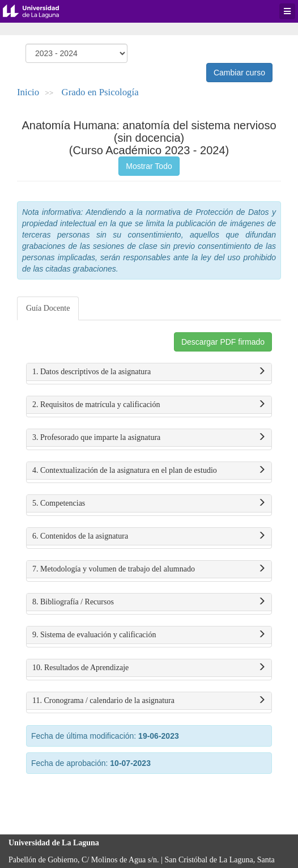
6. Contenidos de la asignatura (149, 536)
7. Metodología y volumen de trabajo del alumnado (149, 569)
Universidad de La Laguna (40, 11)
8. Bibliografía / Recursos (149, 602)
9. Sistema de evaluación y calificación (149, 635)
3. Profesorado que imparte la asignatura (149, 438)
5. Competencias (149, 503)
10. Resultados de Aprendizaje (149, 668)
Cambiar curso (239, 73)
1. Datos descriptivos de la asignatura (149, 372)
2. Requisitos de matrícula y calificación (149, 405)
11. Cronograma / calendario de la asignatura (149, 701)
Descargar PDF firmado (223, 342)
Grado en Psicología (100, 92)
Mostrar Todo (149, 166)
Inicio (28, 92)
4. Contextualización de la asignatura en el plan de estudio (149, 471)
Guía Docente (48, 308)
